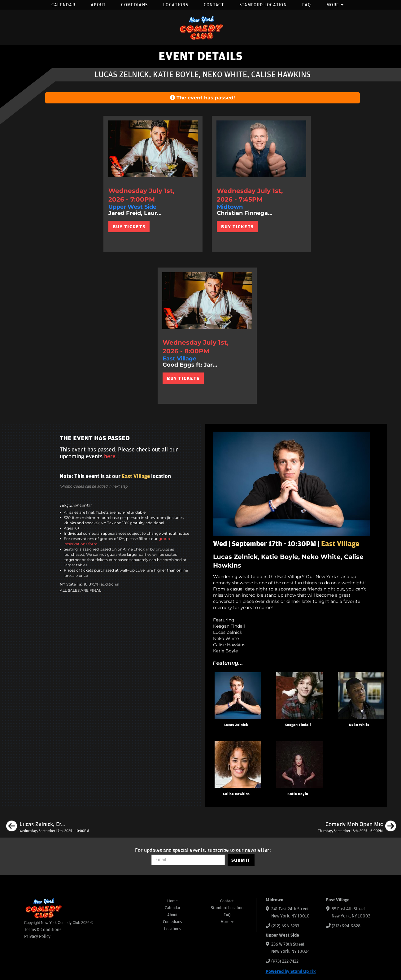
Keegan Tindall (298, 725)
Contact (214, 5)
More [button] (335, 5)
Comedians (134, 5)
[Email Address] (188, 860)
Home (172, 901)
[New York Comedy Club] (201, 27)
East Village (136, 477)
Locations (176, 5)
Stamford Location (263, 5)
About (98, 5)
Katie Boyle (298, 794)
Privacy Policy (37, 936)
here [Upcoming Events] (110, 456)
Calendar (63, 5)
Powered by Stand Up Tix (291, 971)
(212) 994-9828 (346, 926)
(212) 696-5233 (285, 926)
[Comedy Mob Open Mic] (357, 827)
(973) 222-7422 (285, 961)
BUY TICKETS (129, 227)
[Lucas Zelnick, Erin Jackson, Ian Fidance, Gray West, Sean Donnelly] (48, 827)
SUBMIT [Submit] (241, 860)
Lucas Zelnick (236, 725)
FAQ (307, 5)
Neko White (359, 725)
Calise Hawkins (236, 794)
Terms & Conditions (43, 930)
